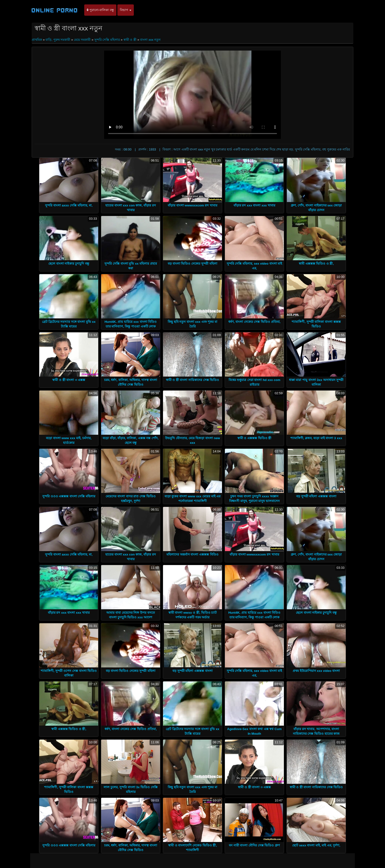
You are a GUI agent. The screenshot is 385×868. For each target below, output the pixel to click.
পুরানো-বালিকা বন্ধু (100, 10)
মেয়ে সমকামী (82, 40)
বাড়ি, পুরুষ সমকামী (58, 40)
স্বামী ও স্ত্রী (130, 40)
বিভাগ (126, 10)
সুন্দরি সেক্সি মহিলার (107, 40)
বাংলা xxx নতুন (150, 40)
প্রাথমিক (37, 40)
